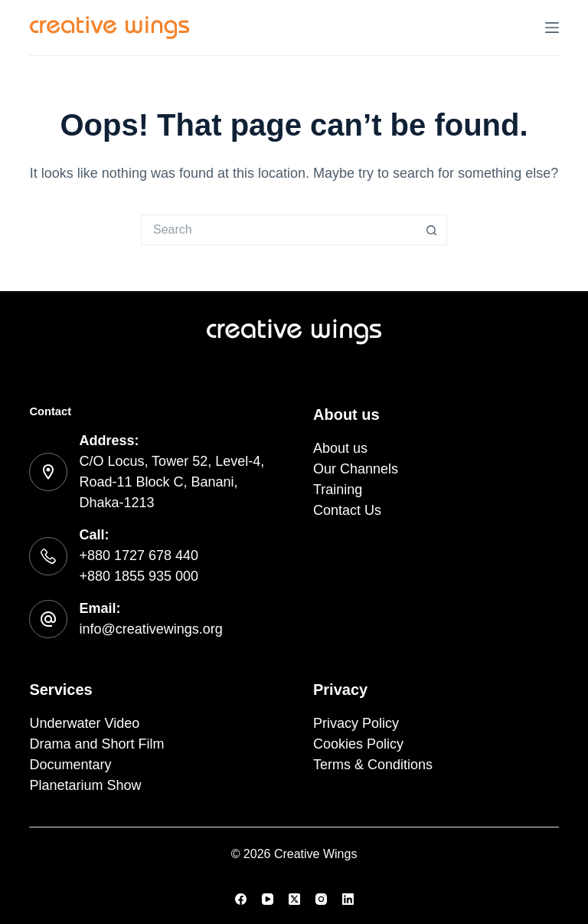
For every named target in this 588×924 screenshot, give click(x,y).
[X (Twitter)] (294, 899)
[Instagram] (321, 899)
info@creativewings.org (150, 629)
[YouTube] (268, 899)
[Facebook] (241, 899)
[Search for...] (279, 230)
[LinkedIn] (348, 899)
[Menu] (552, 28)
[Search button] (432, 230)
